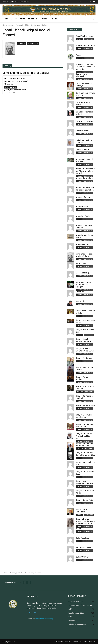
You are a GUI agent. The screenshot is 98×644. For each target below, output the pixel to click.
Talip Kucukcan (83, 538)
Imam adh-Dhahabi (84, 178)
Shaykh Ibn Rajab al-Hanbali (85, 397)
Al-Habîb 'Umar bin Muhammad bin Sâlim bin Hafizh (85, 67)
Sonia (78, 528)
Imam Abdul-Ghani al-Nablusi (84, 160)
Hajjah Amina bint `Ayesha (84, 141)
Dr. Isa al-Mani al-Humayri (84, 85)
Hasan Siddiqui (82, 150)
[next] (29, 583)
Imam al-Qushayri (84, 197)
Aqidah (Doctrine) (11, 87)
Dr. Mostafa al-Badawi (83, 103)
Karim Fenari (81, 263)
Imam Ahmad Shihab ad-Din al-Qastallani (85, 189)
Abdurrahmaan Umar (85, 46)
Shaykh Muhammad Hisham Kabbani (85, 444)
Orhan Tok (81, 292)
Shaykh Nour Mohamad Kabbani (84, 482)
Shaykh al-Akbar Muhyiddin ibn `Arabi (85, 350)
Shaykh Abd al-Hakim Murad (85, 321)
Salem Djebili (82, 301)
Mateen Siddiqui (83, 273)
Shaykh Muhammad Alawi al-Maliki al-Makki (85, 436)
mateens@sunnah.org (44, 619)
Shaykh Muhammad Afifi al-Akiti (85, 425)
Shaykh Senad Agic (84, 500)
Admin (79, 55)
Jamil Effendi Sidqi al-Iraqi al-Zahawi (15, 90)
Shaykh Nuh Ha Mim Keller (85, 492)
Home (5, 25)
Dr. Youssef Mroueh (85, 121)
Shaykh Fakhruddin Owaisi (84, 369)
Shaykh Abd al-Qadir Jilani (85, 331)
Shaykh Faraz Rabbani (82, 378)
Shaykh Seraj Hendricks (81, 511)
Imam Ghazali (82, 206)
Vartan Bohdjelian (84, 547)
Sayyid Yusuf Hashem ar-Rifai (86, 312)
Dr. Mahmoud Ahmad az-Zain (85, 94)
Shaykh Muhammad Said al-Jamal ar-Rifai (85, 454)
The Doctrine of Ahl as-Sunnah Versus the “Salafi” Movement (16, 81)
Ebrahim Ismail (82, 131)
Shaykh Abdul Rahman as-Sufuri (84, 340)
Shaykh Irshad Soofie (85, 405)
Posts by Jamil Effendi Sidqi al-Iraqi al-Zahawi (32, 25)
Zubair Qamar (82, 557)
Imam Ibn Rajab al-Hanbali (84, 227)
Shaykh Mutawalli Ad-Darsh (85, 473)
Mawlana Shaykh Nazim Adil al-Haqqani (83, 285)
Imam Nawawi (82, 244)
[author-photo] (11, 49)
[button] (93, 19)
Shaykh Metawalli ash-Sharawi (84, 416)
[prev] (25, 583)
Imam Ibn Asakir (83, 216)
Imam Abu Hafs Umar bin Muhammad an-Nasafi (86, 171)
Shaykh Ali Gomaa (84, 358)
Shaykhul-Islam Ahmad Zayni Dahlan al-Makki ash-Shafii (85, 521)
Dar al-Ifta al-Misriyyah (82, 75)
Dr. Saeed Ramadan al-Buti (85, 113)
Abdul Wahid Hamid (85, 36)
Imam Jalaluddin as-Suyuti (85, 236)
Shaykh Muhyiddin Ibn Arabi (85, 463)
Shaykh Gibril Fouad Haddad (85, 388)
